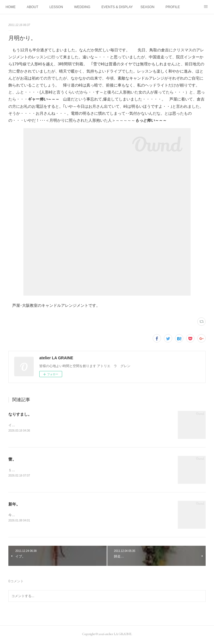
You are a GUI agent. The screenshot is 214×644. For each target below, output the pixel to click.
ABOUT (32, 7)
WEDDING (82, 7)
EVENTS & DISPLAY (117, 7)
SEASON (147, 7)
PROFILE (173, 7)
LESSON (56, 7)
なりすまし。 (20, 414)
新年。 (14, 505)
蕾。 (12, 460)
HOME (11, 7)
